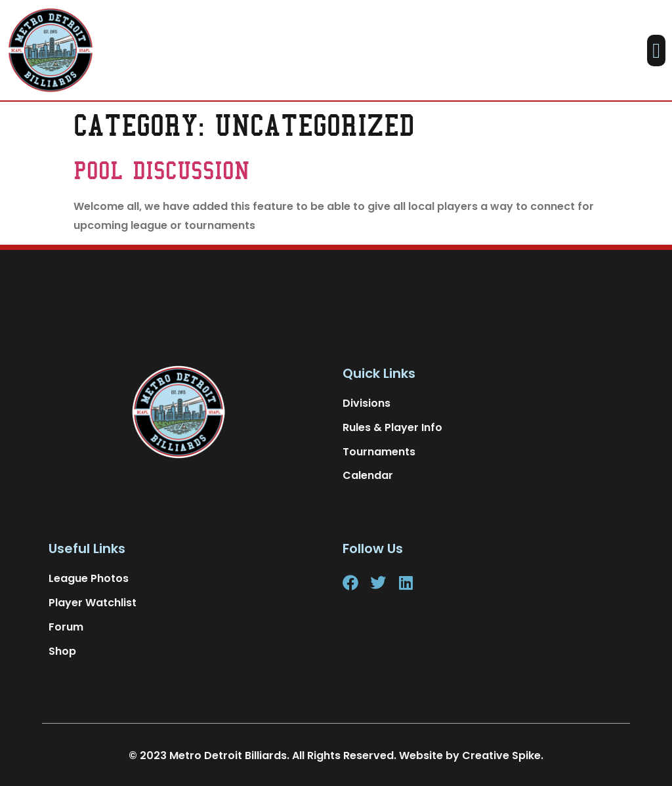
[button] (656, 51)
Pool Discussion (161, 171)
